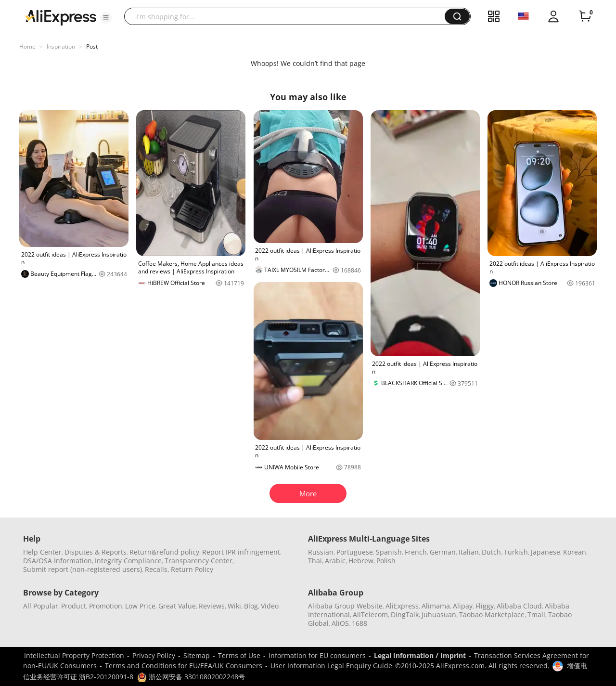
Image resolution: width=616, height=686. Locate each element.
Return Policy (192, 569)
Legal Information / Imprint (420, 655)
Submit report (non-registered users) (83, 569)
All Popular (41, 606)
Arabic (335, 561)
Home (27, 46)
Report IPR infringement (241, 552)
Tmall (536, 615)
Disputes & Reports (96, 552)
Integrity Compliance (128, 561)
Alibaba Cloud (519, 606)
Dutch (491, 552)
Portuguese (355, 552)
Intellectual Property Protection (74, 655)
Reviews (212, 606)
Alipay (463, 606)
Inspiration (61, 46)
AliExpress (402, 606)
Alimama (436, 606)
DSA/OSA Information (58, 561)
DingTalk (405, 615)
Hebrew (361, 561)
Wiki (234, 606)
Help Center (42, 552)
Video (270, 606)
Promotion (106, 606)
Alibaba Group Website (345, 606)
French (416, 552)
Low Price (140, 606)
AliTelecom (370, 615)
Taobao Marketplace (492, 615)
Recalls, (157, 569)
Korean (575, 552)
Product (74, 606)
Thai (315, 561)
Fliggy (485, 606)
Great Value (177, 606)
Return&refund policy (164, 552)
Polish (386, 561)
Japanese (545, 552)
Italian (469, 552)
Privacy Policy (154, 655)
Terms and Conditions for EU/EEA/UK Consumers (184, 666)
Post (92, 46)
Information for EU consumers (317, 655)
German (443, 552)
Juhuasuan (439, 615)
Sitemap (197, 655)
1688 (359, 623)
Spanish (389, 552)
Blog (251, 606)
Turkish (516, 552)
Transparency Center (199, 561)
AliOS (340, 623)
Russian (321, 552)
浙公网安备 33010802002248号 (191, 677)
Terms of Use (239, 655)
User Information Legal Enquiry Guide (331, 666)
